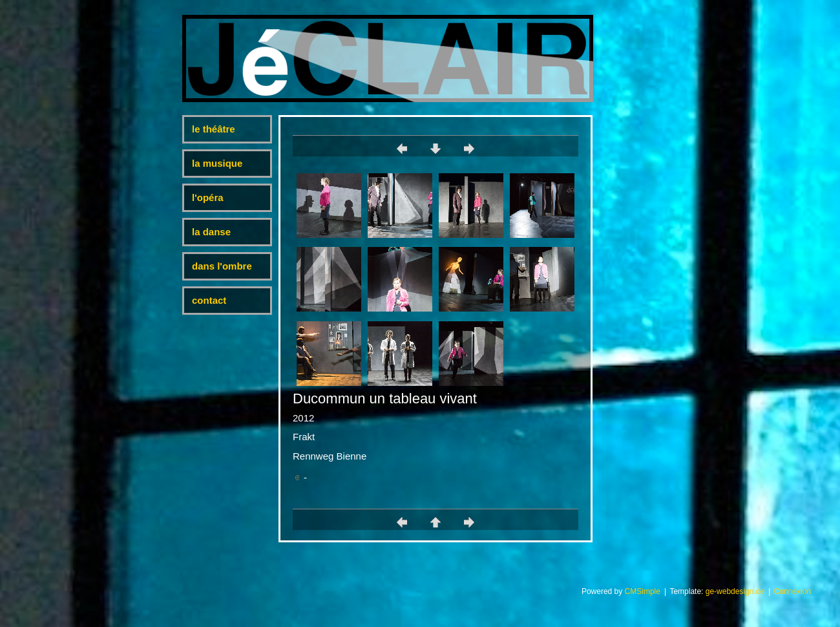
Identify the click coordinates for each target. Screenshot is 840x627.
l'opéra (208, 197)
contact (209, 300)
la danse (211, 232)
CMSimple (643, 591)
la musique (217, 163)
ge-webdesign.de (735, 591)
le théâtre (214, 129)
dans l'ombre (222, 266)
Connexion (793, 591)
